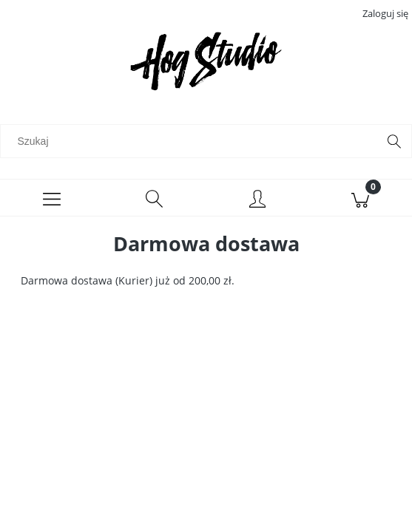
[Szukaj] (394, 141)
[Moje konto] (258, 200)
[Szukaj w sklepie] (192, 141)
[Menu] (51, 198)
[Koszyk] (361, 198)
